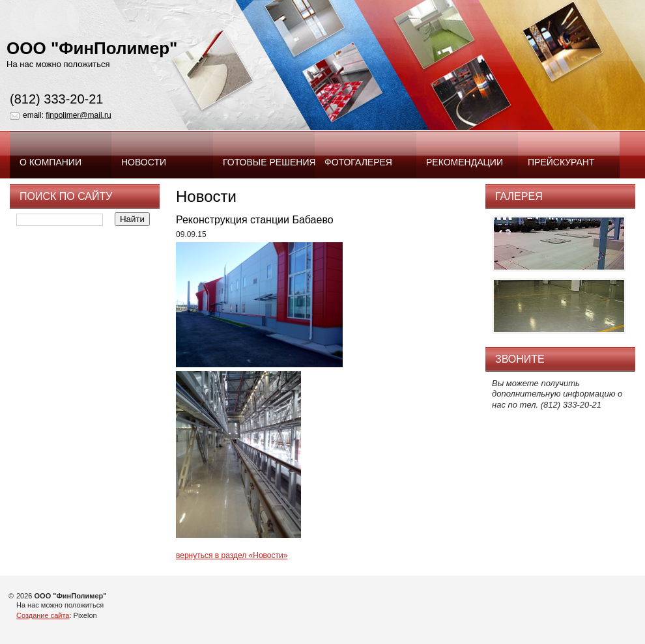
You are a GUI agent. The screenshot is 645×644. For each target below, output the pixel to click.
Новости (144, 162)
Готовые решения (269, 162)
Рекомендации (465, 162)
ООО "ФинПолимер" (92, 48)
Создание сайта (43, 615)
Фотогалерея (358, 162)
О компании (50, 162)
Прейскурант (561, 162)
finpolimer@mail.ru (78, 115)
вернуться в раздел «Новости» (232, 555)
